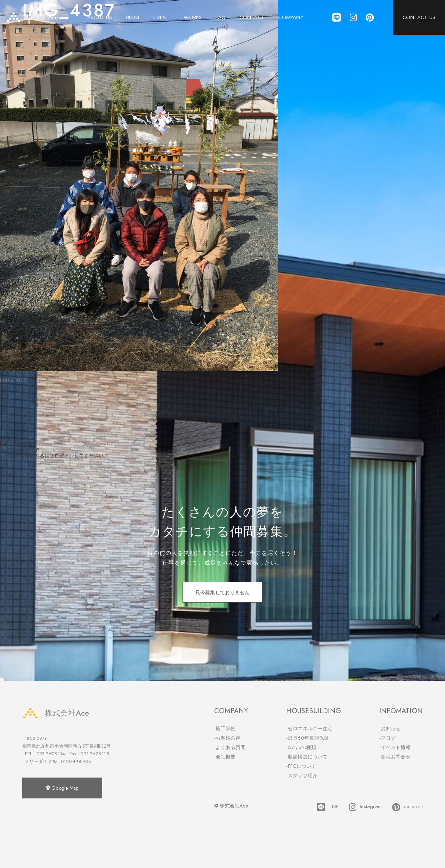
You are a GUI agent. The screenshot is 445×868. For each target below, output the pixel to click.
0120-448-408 (76, 761)
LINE (328, 807)
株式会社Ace (56, 713)
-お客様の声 (227, 738)
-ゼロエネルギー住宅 (309, 728)
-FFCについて (301, 766)
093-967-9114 (51, 754)
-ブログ (387, 738)
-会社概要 (225, 757)
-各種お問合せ (395, 757)
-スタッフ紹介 (302, 775)
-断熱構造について (307, 757)
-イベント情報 (395, 747)
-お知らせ (390, 728)
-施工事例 (225, 728)
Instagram (365, 807)
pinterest (407, 807)
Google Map (62, 788)
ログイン (64, 456)
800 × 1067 (13, 380)
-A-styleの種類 (301, 747)
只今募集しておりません (222, 592)
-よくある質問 (230, 747)
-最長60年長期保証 (308, 738)
